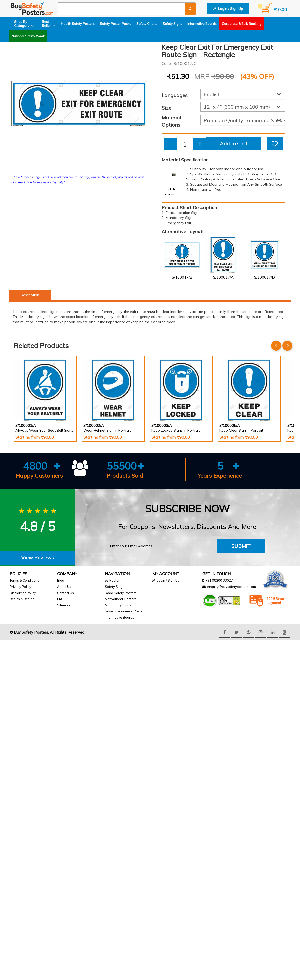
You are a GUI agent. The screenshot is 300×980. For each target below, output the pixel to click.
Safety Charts (147, 24)
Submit (241, 546)
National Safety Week (28, 36)
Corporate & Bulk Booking (242, 24)
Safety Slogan (116, 587)
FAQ (60, 599)
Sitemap (64, 605)
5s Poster (112, 580)
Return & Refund (22, 599)
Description (30, 295)
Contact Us (66, 593)
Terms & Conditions (24, 580)
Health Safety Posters (78, 24)
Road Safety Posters (121, 593)
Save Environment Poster (124, 611)
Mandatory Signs (118, 605)
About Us (64, 587)
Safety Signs (172, 24)
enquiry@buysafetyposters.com (232, 587)
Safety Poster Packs (116, 24)
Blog (61, 580)
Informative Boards (202, 24)
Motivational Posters (121, 599)
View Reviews (38, 557)
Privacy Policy (20, 587)
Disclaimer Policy (23, 593)
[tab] (37, 558)
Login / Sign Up (228, 9)
